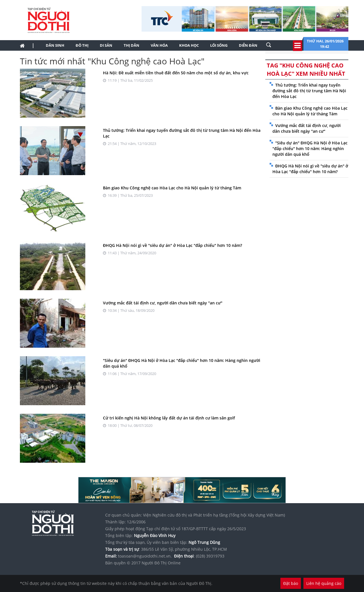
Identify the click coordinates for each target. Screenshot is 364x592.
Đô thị (82, 45)
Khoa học (189, 45)
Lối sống (219, 45)
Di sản (106, 45)
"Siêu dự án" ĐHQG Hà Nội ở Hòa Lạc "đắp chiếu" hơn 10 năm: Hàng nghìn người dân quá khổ (310, 148)
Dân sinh (55, 45)
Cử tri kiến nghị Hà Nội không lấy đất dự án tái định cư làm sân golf (169, 418)
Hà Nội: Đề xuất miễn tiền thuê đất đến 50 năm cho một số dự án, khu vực (176, 73)
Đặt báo (291, 583)
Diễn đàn (248, 45)
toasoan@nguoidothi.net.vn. (145, 556)
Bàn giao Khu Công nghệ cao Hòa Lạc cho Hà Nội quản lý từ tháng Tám (172, 188)
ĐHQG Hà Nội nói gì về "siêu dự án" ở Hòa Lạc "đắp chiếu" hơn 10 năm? (172, 245)
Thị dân (132, 45)
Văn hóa (159, 45)
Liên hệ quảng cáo (324, 583)
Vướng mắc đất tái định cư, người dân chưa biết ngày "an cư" (163, 303)
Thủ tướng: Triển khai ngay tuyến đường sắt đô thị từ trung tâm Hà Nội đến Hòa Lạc (309, 91)
